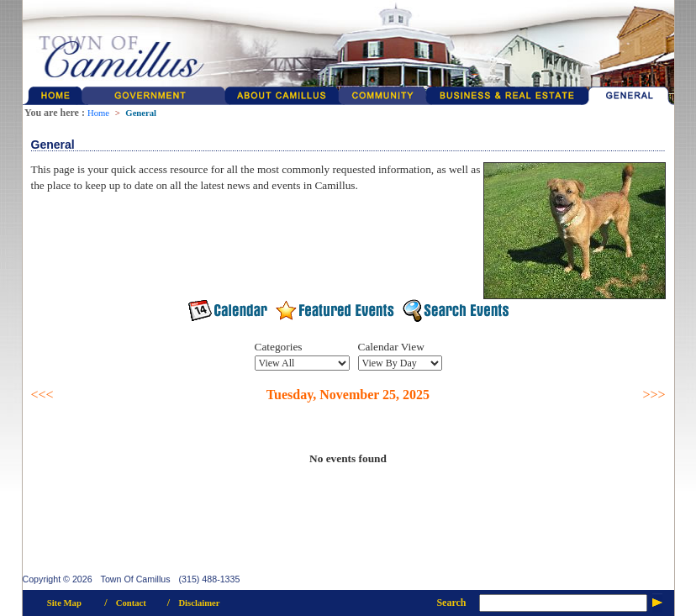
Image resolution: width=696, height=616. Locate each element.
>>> (654, 395)
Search (451, 603)
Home (98, 113)
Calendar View (391, 347)
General (141, 113)
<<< (42, 395)
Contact (131, 603)
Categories (279, 347)
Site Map (64, 603)
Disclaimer (199, 603)
